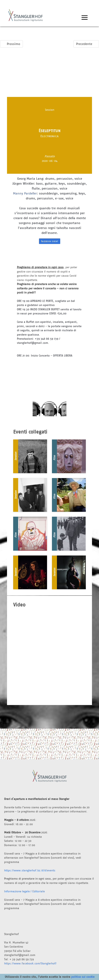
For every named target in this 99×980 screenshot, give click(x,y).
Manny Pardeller (25, 193)
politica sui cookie (83, 977)
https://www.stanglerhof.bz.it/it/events (30, 870)
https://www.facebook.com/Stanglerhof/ (30, 963)
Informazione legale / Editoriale (24, 891)
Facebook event (50, 241)
